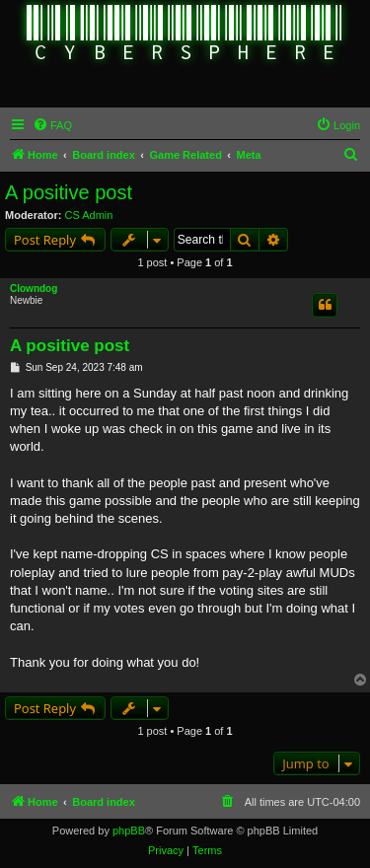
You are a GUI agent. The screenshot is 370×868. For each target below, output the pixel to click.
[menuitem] (52, 125)
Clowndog (34, 289)
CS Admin (89, 215)
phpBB (129, 831)
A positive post (69, 192)
